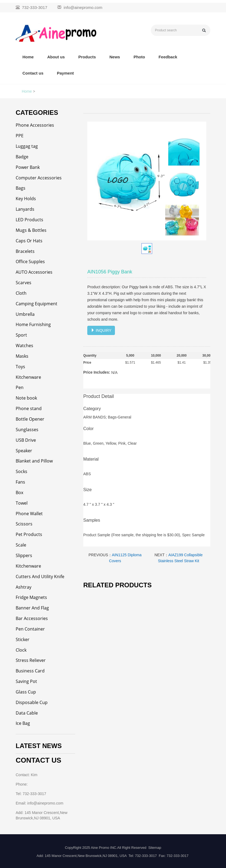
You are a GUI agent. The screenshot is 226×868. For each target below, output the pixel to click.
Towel (22, 503)
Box (19, 492)
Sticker (23, 639)
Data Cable (27, 713)
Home (28, 57)
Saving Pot (26, 681)
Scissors (24, 524)
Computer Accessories (39, 178)
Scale (21, 545)
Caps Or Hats (29, 241)
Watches (24, 346)
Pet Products (29, 534)
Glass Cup (26, 692)
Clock (21, 650)
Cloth (21, 293)
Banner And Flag (32, 608)
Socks (21, 471)
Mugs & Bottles (31, 230)
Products (87, 57)
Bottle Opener (30, 419)
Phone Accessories (35, 125)
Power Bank (28, 167)
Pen (20, 387)
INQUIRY (101, 330)
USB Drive (26, 440)
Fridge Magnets (31, 597)
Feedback (168, 57)
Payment (66, 73)
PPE (20, 136)
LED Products (29, 220)
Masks (22, 356)
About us (56, 57)
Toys (20, 367)
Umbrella (25, 314)
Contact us (33, 73)
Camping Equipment (36, 304)
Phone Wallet (29, 514)
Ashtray (24, 587)
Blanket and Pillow (34, 461)
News (115, 57)
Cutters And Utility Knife (40, 577)
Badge (22, 157)
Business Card (30, 671)
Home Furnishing (33, 324)
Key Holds (26, 199)
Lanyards (25, 209)
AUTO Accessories (34, 272)
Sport (21, 335)
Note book (26, 398)
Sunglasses (27, 430)
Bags (21, 188)
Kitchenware (28, 377)
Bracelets (25, 251)
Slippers (24, 555)
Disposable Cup (32, 702)
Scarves (24, 283)
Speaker (24, 451)
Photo (139, 57)
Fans (20, 482)
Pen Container (30, 629)
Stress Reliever (31, 660)
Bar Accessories (32, 618)
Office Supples (30, 262)
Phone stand (29, 408)
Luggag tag (27, 146)
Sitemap (155, 848)
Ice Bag (23, 723)
